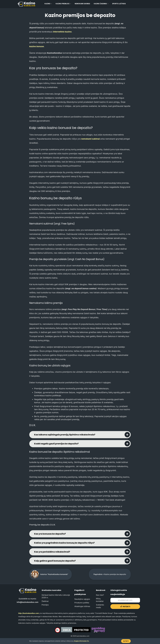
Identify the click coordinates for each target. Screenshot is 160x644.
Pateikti (125, 607)
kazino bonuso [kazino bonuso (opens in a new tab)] (37, 46)
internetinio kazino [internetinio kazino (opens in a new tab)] (62, 32)
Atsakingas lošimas (82, 606)
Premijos (45, 605)
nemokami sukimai (90, 139)
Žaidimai (45, 601)
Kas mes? (100, 595)
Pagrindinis (98, 574)
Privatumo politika (82, 603)
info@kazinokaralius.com (28, 602)
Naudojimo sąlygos (82, 599)
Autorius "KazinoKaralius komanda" (54, 574)
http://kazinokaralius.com (29, 613)
